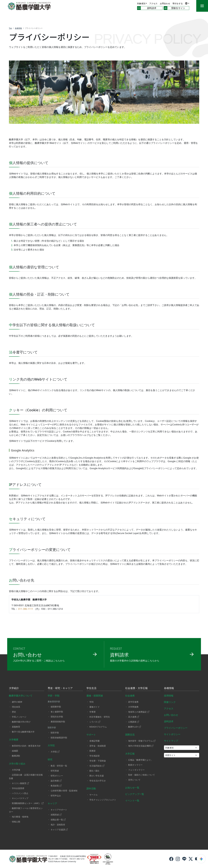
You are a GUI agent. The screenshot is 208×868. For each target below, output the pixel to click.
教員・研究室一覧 (59, 766)
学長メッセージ (19, 717)
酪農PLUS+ (135, 727)
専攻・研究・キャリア (60, 688)
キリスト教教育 (20, 783)
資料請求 (169, 721)
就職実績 (56, 815)
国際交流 (130, 735)
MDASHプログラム (98, 727)
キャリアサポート (59, 810)
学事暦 (92, 712)
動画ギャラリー (135, 765)
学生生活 (91, 688)
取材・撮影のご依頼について (142, 775)
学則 (91, 702)
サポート (91, 735)
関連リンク (170, 702)
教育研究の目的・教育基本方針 (26, 746)
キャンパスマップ (20, 798)
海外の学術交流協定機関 (141, 746)
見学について (134, 780)
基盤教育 (16, 727)
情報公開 (16, 822)
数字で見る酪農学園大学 (23, 732)
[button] (187, 3)
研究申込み (56, 796)
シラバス (95, 722)
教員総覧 (56, 786)
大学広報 (130, 754)
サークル (94, 795)
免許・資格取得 (58, 825)
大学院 (51, 745)
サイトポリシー (172, 734)
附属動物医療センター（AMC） (28, 803)
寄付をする (178, 3)
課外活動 (91, 788)
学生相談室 (95, 756)
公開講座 (134, 722)
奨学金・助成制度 (98, 746)
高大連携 (134, 717)
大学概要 (14, 740)
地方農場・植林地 (20, 817)
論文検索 (56, 781)
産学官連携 (133, 702)
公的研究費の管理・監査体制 (64, 791)
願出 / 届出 (94, 771)
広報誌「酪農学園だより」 (140, 760)
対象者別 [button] (141, 3)
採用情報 (169, 696)
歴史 (14, 712)
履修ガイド (95, 707)
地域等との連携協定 (139, 712)
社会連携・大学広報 (136, 688)
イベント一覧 (132, 800)
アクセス (153, 3)
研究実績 (55, 771)
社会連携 (130, 696)
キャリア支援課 (59, 830)
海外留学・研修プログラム (142, 741)
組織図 (15, 751)
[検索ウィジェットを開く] (201, 859)
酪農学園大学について (21, 696)
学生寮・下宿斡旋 (98, 761)
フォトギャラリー (136, 770)
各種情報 (169, 688)
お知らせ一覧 (132, 788)
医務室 (92, 751)
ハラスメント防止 (20, 793)
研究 (50, 759)
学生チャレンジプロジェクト (103, 800)
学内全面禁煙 (18, 788)
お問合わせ (165, 3)
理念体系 (16, 707)
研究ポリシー (57, 776)
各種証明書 (95, 741)
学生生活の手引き (98, 781)
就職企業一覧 (58, 820)
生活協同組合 (97, 766)
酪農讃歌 (16, 756)
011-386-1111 (26, 609)
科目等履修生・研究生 (100, 717)
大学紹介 (14, 688)
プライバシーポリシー (176, 728)
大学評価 (16, 770)
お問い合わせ (171, 715)
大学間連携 (133, 707)
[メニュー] (202, 6)
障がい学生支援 (97, 776)
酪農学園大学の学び (21, 722)
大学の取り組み (17, 764)
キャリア (52, 803)
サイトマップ (171, 741)
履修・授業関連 (95, 696)
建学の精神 (17, 702)
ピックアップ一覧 (135, 794)
